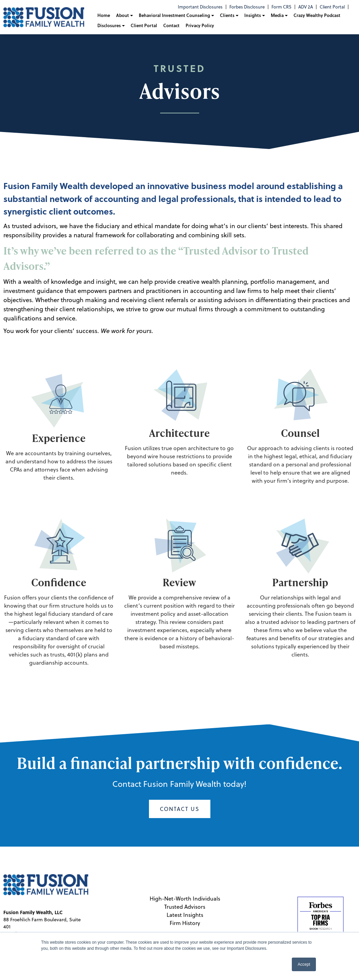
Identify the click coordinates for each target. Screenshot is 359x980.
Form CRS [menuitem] (281, 7)
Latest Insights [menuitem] (185, 915)
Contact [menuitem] (171, 25)
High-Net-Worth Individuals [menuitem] (185, 899)
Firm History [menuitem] (185, 923)
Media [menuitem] (277, 15)
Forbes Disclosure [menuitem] (247, 7)
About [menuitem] (122, 15)
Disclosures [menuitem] (109, 25)
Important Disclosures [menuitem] (200, 7)
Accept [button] (304, 964)
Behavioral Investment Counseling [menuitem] (174, 15)
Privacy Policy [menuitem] (200, 25)
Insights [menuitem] (253, 15)
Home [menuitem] (104, 15)
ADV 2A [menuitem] (306, 7)
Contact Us (180, 809)
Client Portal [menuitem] (332, 7)
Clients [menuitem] (227, 15)
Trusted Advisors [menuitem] (185, 907)
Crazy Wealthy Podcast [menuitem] (317, 15)
